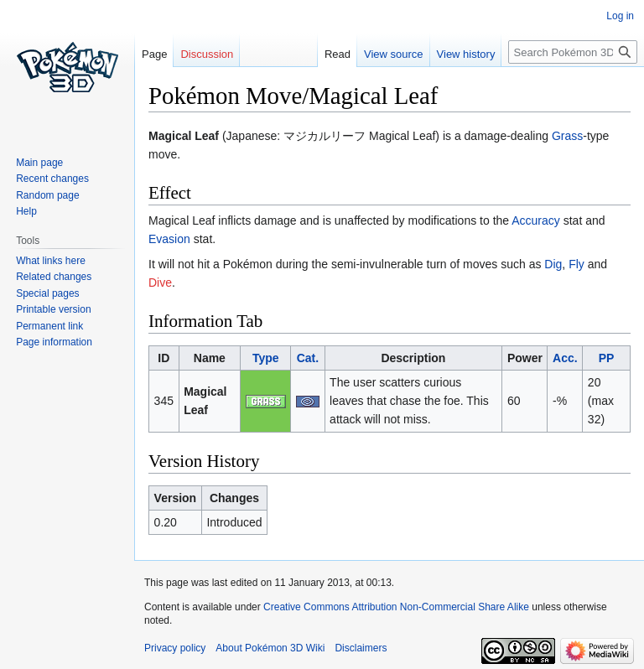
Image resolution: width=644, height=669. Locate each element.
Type (266, 358)
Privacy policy (175, 648)
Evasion (169, 239)
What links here (51, 261)
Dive (160, 283)
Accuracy (536, 220)
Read (338, 54)
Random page (47, 195)
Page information (54, 342)
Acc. (565, 358)
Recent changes (52, 179)
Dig (553, 264)
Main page (39, 163)
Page (154, 54)
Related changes (54, 277)
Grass (567, 136)
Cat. (308, 358)
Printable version (53, 309)
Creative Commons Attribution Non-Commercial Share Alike (396, 607)
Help (26, 211)
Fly (576, 264)
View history (466, 54)
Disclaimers (361, 648)
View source (394, 54)
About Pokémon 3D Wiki (270, 648)
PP (607, 358)
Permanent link (49, 326)
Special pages (47, 293)
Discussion (207, 54)
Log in (620, 16)
